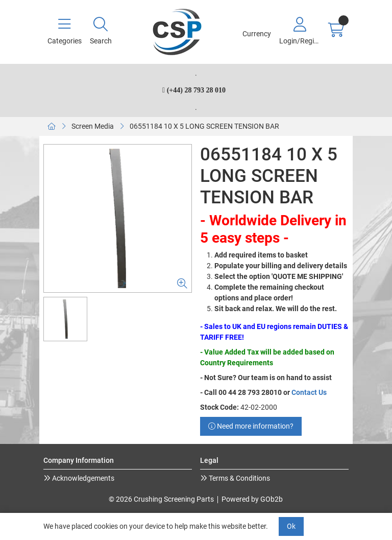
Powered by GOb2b (252, 499)
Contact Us (309, 392)
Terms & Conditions (239, 478)
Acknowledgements (82, 478)
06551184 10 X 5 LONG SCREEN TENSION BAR (204, 126)
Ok (291, 526)
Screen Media (93, 126)
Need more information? (251, 426)
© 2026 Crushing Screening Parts (161, 499)
